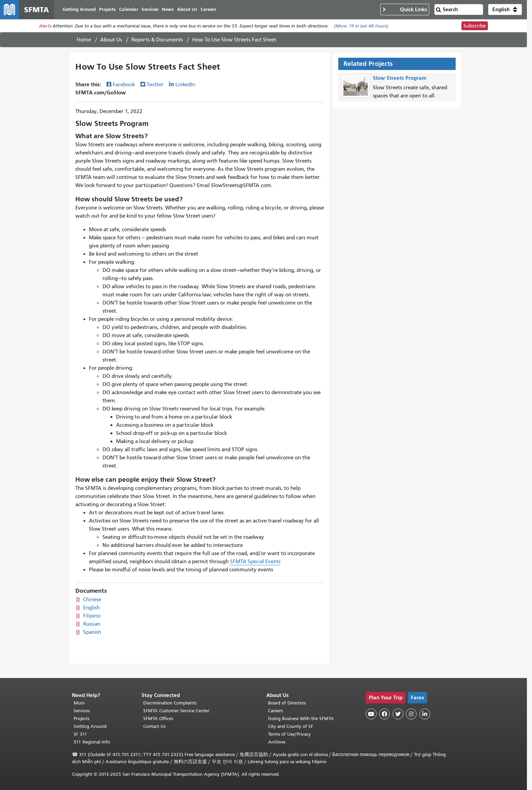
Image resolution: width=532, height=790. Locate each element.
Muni (79, 703)
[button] (505, 10)
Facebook (124, 85)
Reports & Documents (157, 40)
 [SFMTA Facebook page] (384, 714)
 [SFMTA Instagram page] (411, 714)
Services (82, 711)
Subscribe (475, 26)
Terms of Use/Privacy (289, 734)
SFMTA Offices (158, 719)
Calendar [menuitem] (129, 9)
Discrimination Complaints (170, 703)
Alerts (45, 26)
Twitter (155, 85)
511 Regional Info (92, 742)
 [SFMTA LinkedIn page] (425, 714)
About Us (111, 40)
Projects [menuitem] (107, 9)
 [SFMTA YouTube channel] (371, 714)
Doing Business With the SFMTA (301, 719)
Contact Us (154, 726)
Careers (275, 711)
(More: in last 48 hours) (361, 26)
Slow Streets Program (400, 78)
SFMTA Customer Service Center (176, 711)
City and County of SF (291, 726)
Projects (81, 719)
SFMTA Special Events (255, 562)
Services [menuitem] (150, 9)
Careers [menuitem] (208, 9)
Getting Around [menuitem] (79, 9)
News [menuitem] (168, 9)
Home (84, 40)
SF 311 (80, 734)
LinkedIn (185, 85)
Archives (277, 742)
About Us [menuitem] (187, 9)
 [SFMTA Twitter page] (398, 714)
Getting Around (90, 726)
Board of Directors (287, 703)
